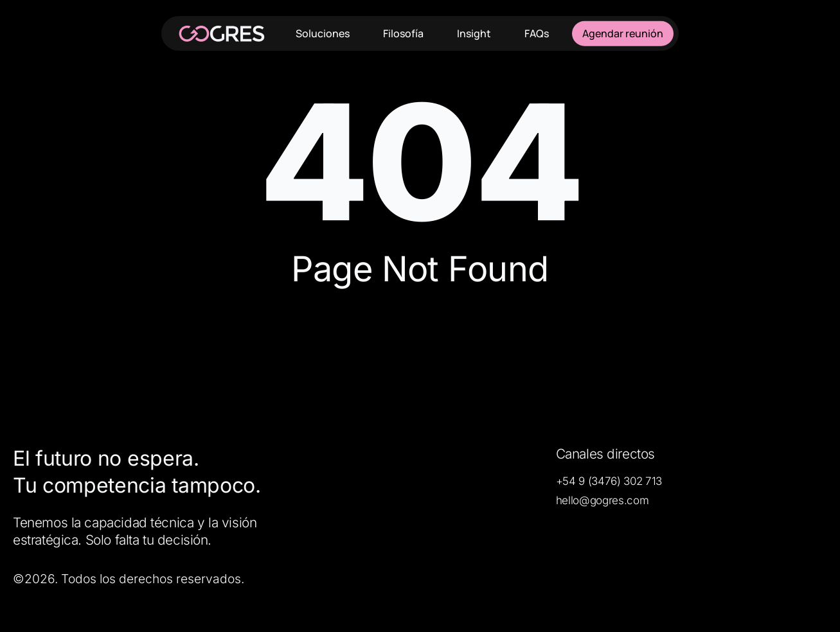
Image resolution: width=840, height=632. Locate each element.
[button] (609, 481)
